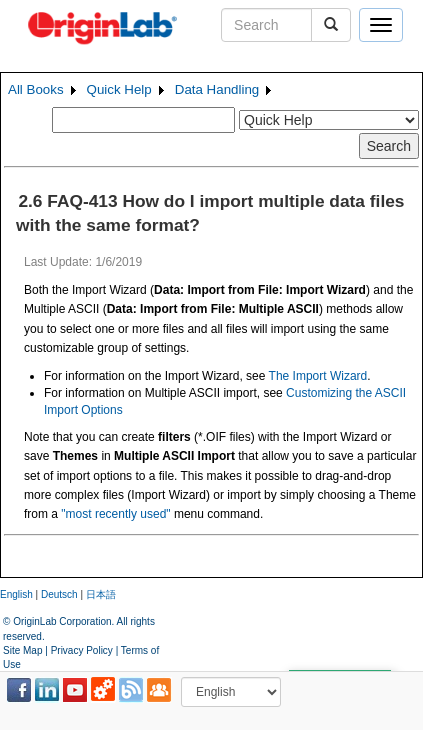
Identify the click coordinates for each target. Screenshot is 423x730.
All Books (36, 89)
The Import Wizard (318, 376)
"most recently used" (115, 514)
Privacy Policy (82, 650)
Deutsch (59, 594)
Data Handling (217, 89)
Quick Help (119, 89)
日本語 (101, 594)
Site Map (22, 650)
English (16, 594)
